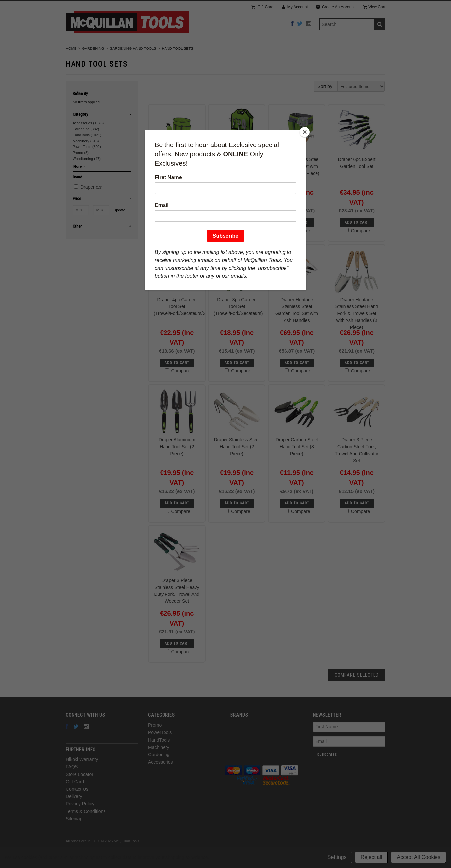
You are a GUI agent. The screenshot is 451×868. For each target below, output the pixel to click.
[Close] (305, 132)
